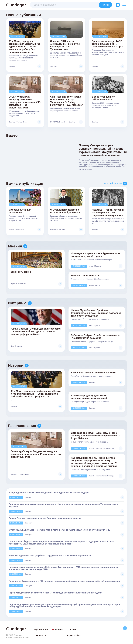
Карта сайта (74, 636)
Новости (41, 636)
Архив (74, 630)
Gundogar (16, 5)
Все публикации (113, 184)
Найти (105, 5)
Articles (57, 630)
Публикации (41, 630)
